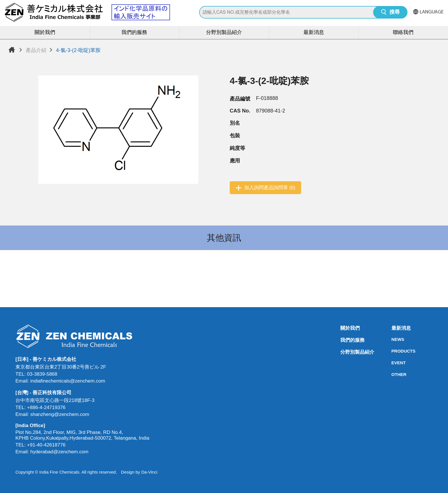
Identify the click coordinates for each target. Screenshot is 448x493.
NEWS (393, 339)
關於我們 (45, 33)
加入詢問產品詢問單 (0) (270, 188)
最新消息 (314, 33)
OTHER (393, 374)
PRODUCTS (393, 351)
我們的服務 (134, 33)
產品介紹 (36, 50)
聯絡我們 (403, 33)
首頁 (12, 50)
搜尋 (395, 12)
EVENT (393, 363)
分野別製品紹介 (224, 33)
